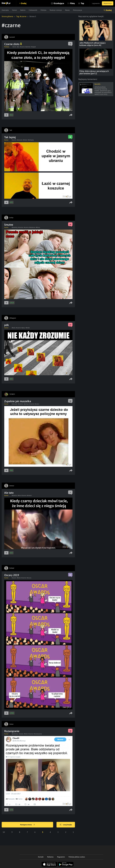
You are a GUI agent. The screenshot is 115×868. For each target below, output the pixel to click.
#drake (25, 140)
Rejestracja (108, 3)
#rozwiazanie (38, 734)
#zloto (14, 47)
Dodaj (24, 3)
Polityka (43, 10)
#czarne (22, 47)
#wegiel (34, 47)
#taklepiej (31, 140)
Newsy (67, 10)
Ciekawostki (33, 10)
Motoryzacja (77, 10)
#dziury (38, 227)
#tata (19, 495)
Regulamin (61, 857)
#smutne (21, 227)
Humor (14, 10)
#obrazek (14, 404)
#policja (26, 404)
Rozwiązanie (12, 731)
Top (82, 3)
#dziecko (21, 404)
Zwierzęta (5, 10)
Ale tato (9, 493)
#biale (14, 328)
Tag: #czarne (21, 16)
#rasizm (14, 578)
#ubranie (20, 140)
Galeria (23, 10)
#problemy (15, 734)
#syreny (37, 404)
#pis (18, 47)
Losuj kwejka (66, 825)
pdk (7, 325)
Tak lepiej (10, 137)
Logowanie (96, 3)
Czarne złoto (13, 44)
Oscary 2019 (12, 575)
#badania (32, 227)
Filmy (72, 3)
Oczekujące (59, 3)
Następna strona (27, 825)
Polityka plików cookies (77, 857)
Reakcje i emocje (56, 10)
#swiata (21, 734)
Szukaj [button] (109, 10)
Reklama (50, 857)
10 (4, 832)
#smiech (29, 495)
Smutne (9, 225)
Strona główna (7, 16)
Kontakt (41, 857)
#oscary (29, 578)
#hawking (15, 227)
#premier (28, 47)
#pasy (23, 328)
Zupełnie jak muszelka (18, 401)
